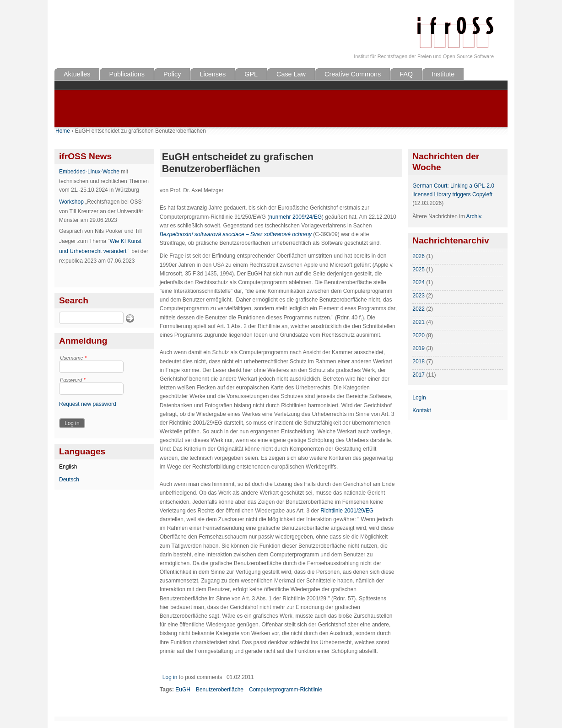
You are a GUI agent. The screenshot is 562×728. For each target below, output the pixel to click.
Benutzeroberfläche (220, 690)
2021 (419, 322)
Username (73, 358)
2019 (419, 348)
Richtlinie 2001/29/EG (347, 511)
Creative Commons (353, 74)
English (68, 467)
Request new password (88, 404)
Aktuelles (77, 74)
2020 (419, 335)
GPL (251, 74)
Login (419, 398)
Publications (127, 74)
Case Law (291, 74)
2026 (419, 256)
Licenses (213, 74)
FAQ (406, 74)
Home (63, 131)
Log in (170, 677)
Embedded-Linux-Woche (89, 172)
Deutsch (69, 480)
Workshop (71, 202)
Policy (172, 74)
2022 (419, 309)
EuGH (183, 690)
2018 (419, 361)
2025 (419, 270)
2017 (419, 375)
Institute (443, 74)
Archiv (474, 216)
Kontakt (422, 410)
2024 (419, 282)
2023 (419, 296)
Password (73, 380)
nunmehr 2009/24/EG (295, 217)
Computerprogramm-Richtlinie (286, 690)
